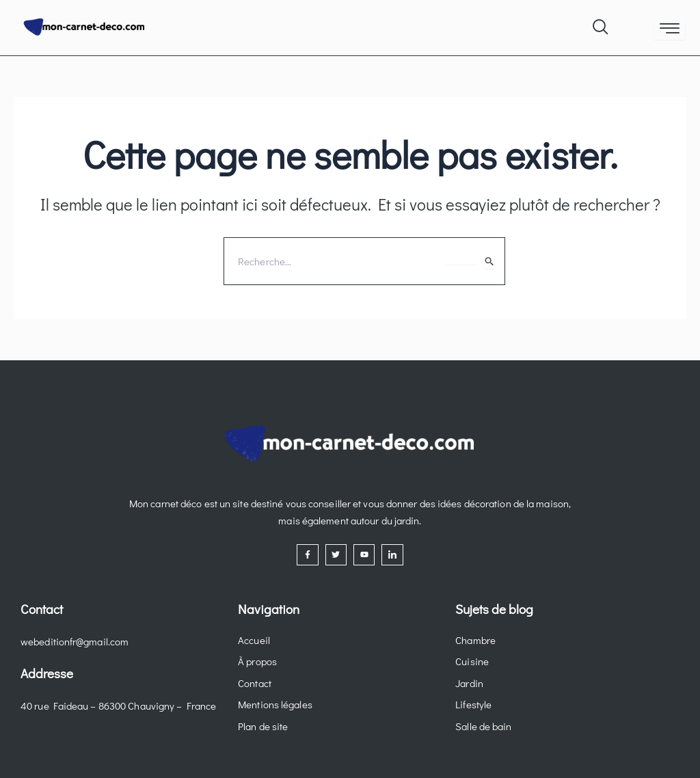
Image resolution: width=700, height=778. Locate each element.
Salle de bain (483, 726)
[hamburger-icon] (670, 29)
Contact (255, 683)
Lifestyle (473, 704)
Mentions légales (275, 704)
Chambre (475, 640)
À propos (257, 661)
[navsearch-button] (600, 24)
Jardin (469, 683)
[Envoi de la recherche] (490, 261)
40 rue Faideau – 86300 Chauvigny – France (118, 706)
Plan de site (263, 726)
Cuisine (472, 661)
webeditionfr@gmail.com (75, 641)
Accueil (254, 640)
